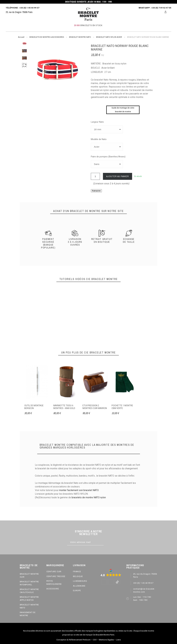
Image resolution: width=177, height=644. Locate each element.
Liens (118, 640)
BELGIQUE (78, 576)
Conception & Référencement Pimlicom (73, 640)
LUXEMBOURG (80, 581)
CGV (95, 640)
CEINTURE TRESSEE (56, 576)
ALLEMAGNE (79, 586)
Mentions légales (106, 640)
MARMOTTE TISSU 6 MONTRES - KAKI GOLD (64, 407)
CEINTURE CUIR (54, 572)
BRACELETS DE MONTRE (29, 566)
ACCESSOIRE (53, 589)
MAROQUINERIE (55, 565)
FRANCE (77, 572)
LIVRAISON (79, 565)
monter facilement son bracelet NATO (79, 490)
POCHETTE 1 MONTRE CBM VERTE (122, 407)
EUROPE (77, 591)
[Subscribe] (107, 542)
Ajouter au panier (118, 176)
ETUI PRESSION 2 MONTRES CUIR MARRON (95, 407)
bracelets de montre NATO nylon (89, 497)
